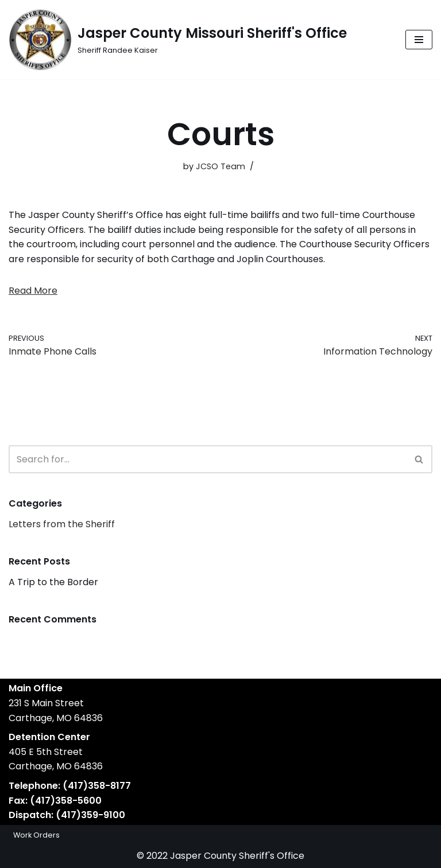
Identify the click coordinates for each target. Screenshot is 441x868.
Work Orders (36, 835)
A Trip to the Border (53, 582)
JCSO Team (220, 166)
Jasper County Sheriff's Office (237, 856)
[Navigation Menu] (419, 40)
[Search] (208, 459)
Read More (33, 291)
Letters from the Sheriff (62, 524)
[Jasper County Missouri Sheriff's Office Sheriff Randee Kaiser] (178, 40)
